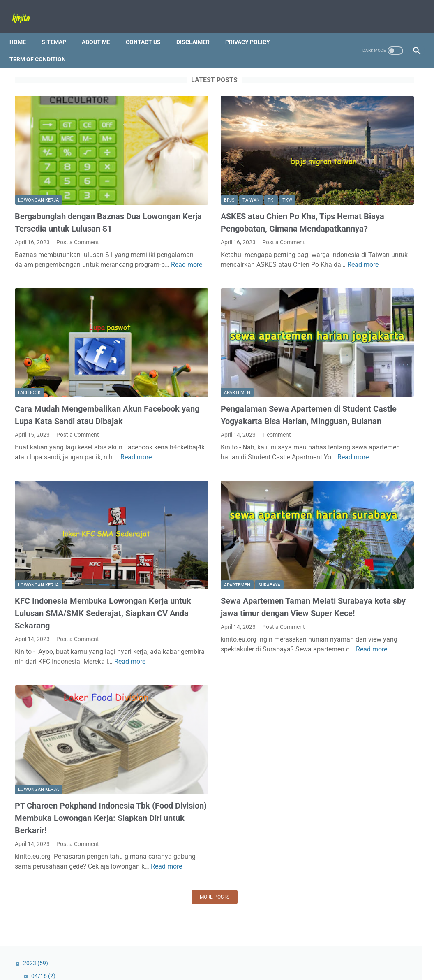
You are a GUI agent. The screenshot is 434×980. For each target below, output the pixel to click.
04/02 (345, 158)
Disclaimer (198, 28)
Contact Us (149, 28)
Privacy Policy (253, 28)
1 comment (212, 398)
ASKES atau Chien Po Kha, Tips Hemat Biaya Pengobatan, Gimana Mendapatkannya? (219, 184)
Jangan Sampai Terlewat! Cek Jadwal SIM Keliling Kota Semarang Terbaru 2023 (365, 638)
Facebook (29, 344)
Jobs (374, 855)
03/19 (343, 184)
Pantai (399, 855)
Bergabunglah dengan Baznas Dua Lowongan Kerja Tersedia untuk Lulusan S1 (78, 184)
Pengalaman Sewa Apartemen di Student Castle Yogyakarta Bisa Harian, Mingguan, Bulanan (216, 372)
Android (329, 855)
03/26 (345, 171)
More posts (150, 842)
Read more (40, 252)
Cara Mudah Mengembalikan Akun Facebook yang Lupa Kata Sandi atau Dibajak (78, 372)
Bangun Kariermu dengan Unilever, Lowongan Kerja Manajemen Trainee (358, 697)
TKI (206, 156)
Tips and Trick (336, 871)
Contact (182, 950)
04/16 (343, 90)
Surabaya (204, 522)
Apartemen (172, 344)
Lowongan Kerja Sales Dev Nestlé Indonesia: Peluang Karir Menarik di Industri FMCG (366, 578)
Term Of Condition (43, 46)
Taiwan (186, 156)
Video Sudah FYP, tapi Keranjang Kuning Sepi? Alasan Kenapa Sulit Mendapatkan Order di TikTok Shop (365, 766)
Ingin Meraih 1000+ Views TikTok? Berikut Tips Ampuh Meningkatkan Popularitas (363, 243)
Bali (353, 855)
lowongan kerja (38, 156)
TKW (222, 156)
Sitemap (59, 28)
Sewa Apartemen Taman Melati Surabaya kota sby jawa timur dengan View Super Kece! (213, 551)
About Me (101, 28)
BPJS (164, 156)
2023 (335, 77)
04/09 (345, 146)
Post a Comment (78, 210)
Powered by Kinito (229, 967)
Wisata (372, 871)
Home (23, 28)
